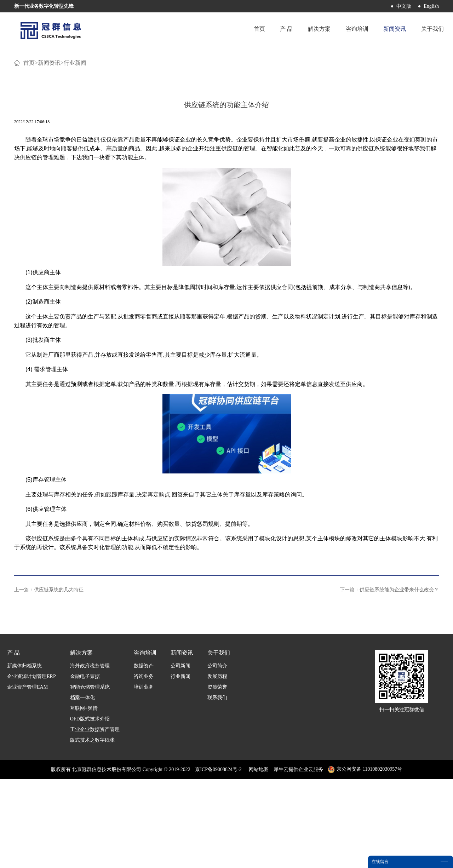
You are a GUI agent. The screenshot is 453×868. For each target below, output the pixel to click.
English (431, 6)
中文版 (404, 6)
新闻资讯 (49, 152)
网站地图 (257, 858)
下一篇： (389, 679)
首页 (249, 30)
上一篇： (49, 679)
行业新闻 (75, 152)
